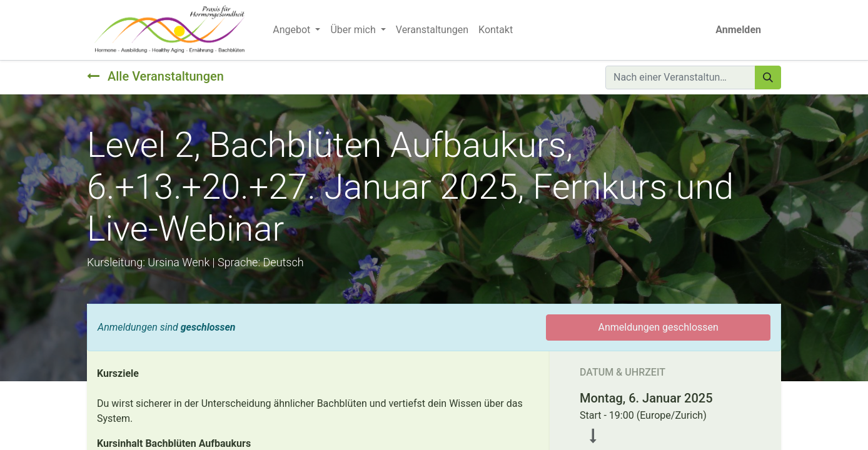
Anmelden (738, 30)
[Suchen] (768, 77)
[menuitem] (432, 30)
